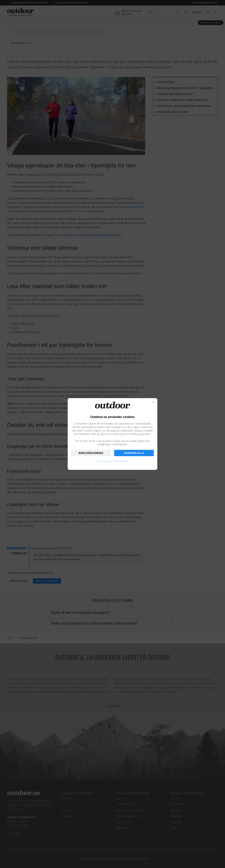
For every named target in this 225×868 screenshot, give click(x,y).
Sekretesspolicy (105, 461)
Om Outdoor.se (121, 461)
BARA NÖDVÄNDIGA (91, 453)
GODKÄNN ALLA (134, 453)
